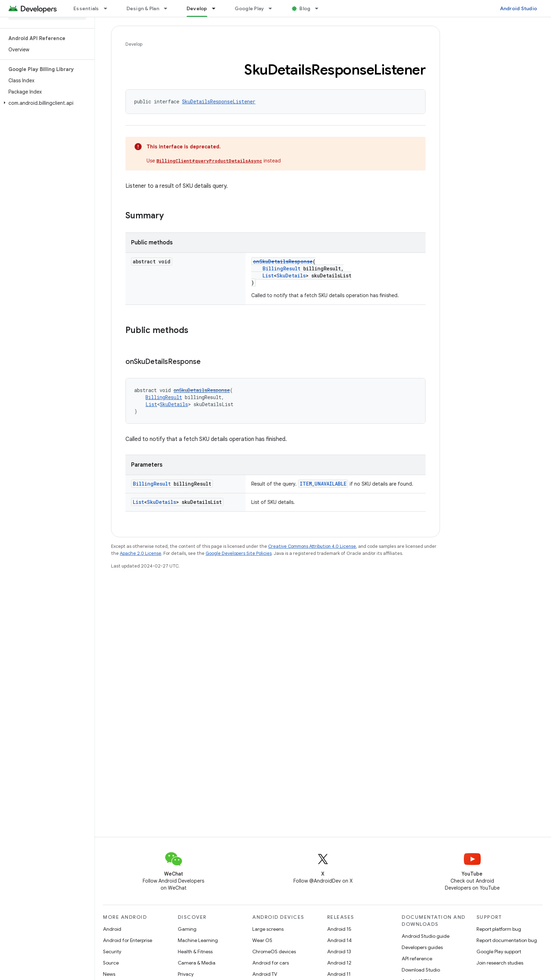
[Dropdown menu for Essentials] (109, 8)
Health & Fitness (195, 952)
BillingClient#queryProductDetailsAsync (209, 161)
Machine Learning (198, 940)
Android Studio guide (426, 936)
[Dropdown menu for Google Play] (273, 8)
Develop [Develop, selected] (197, 8)
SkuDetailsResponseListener (219, 101)
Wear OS (262, 940)
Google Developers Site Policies (239, 553)
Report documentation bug (507, 940)
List (268, 276)
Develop (134, 44)
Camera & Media (197, 963)
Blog (305, 8)
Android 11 (339, 974)
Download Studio (421, 970)
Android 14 (339, 940)
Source (111, 963)
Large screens (268, 929)
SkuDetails (291, 276)
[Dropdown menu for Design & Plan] (169, 8)
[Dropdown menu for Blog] (320, 8)
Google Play (249, 8)
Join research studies (500, 963)
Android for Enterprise (128, 940)
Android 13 (339, 952)
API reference (417, 959)
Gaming (187, 929)
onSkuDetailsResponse (283, 261)
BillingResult (281, 268)
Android (112, 929)
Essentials (86, 8)
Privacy (186, 974)
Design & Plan (143, 8)
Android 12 (339, 963)
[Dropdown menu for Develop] (217, 8)
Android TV (265, 974)
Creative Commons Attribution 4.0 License (312, 546)
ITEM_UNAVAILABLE (323, 484)
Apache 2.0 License (141, 553)
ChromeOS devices (274, 952)
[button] (46, 103)
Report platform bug (499, 929)
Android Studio (519, 8)
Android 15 (339, 929)
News (109, 974)
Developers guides (422, 947)
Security (112, 952)
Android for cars (271, 963)
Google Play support (499, 952)
